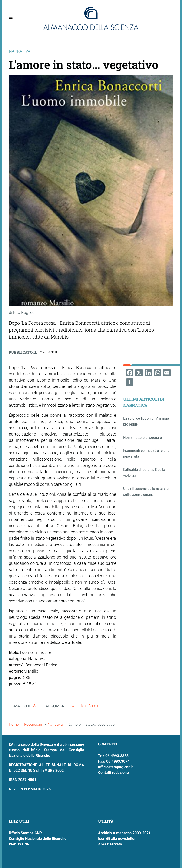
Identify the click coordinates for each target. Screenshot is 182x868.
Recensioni (33, 724)
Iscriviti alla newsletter (117, 839)
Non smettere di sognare (142, 437)
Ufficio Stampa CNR (25, 833)
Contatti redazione (113, 773)
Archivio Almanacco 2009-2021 (124, 833)
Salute (38, 706)
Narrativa (79, 706)
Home (14, 724)
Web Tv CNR (19, 844)
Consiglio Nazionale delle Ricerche (38, 839)
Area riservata (110, 844)
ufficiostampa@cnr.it (115, 767)
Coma (93, 706)
